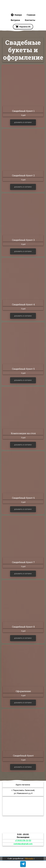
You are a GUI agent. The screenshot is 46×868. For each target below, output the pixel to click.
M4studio (29, 859)
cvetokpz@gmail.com (23, 844)
